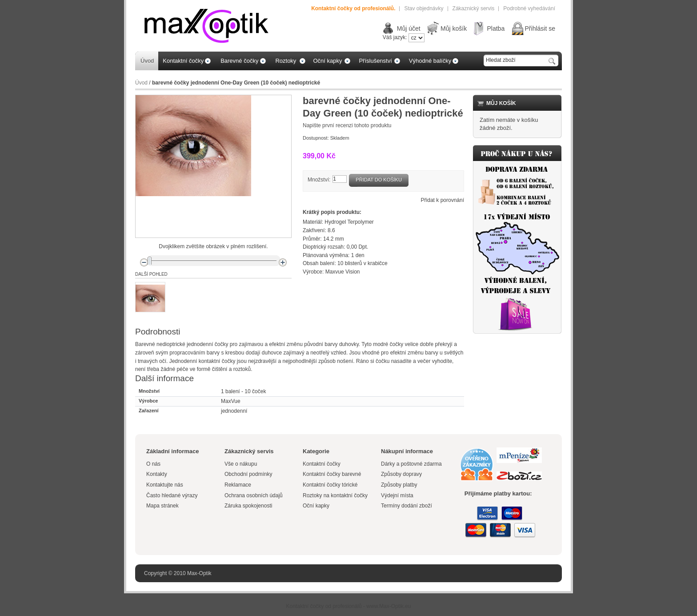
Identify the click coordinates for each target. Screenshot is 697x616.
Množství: (319, 180)
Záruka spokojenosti (248, 506)
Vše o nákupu (241, 464)
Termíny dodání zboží (407, 506)
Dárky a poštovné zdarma (411, 464)
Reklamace (238, 485)
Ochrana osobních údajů (254, 495)
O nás (153, 464)
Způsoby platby (399, 485)
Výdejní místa (397, 495)
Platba (496, 28)
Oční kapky (316, 506)
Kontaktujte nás (165, 485)
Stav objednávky (424, 8)
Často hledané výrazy (172, 495)
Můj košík (454, 28)
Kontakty (157, 474)
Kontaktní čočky (322, 464)
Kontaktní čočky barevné (332, 474)
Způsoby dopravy (401, 474)
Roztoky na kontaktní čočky (335, 495)
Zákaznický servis (474, 8)
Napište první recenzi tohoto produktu (347, 125)
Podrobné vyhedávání (529, 8)
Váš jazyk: (395, 37)
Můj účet (409, 28)
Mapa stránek (162, 506)
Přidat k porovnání (443, 200)
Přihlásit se (540, 28)
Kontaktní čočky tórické (330, 485)
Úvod (141, 83)
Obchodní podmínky (248, 474)
